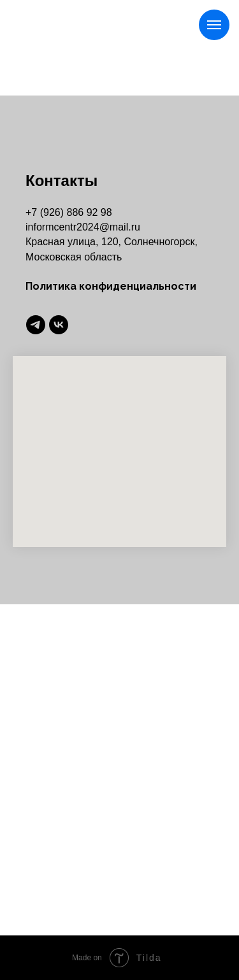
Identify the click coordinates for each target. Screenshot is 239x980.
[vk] (59, 325)
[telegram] (36, 325)
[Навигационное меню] (214, 25)
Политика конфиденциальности (111, 286)
